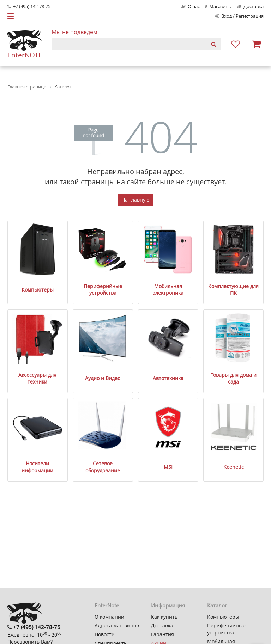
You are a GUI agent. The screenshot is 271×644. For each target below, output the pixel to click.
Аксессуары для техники (37, 378)
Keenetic (234, 467)
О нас (191, 7)
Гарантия (162, 634)
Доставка (250, 7)
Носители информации (37, 467)
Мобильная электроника (168, 290)
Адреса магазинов (117, 625)
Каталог (217, 605)
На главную (135, 200)
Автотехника (168, 378)
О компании (109, 617)
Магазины (218, 7)
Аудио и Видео (103, 378)
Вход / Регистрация (239, 16)
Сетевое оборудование (103, 467)
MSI (168, 467)
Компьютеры (38, 290)
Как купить (164, 617)
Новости (105, 634)
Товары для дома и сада (234, 378)
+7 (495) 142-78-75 (29, 7)
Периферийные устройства (103, 290)
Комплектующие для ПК (233, 290)
